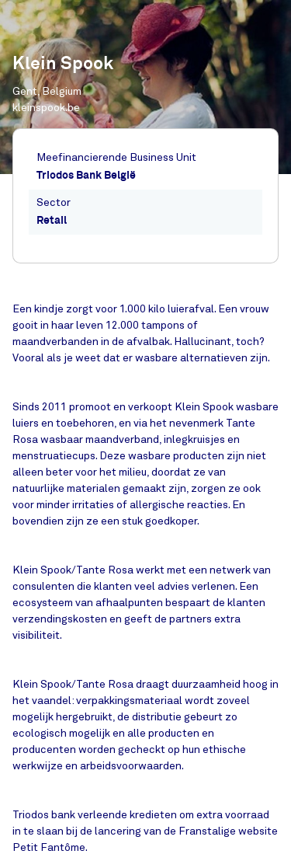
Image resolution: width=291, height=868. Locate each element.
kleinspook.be (46, 108)
